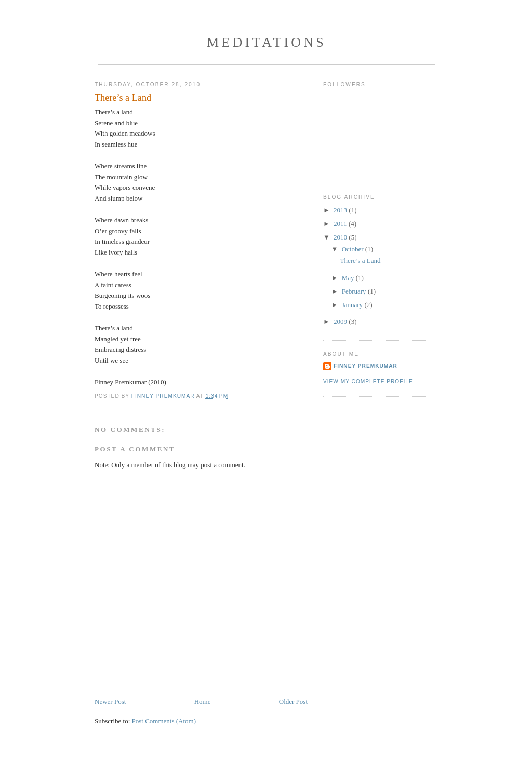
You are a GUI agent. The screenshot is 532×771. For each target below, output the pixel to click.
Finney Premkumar (365, 366)
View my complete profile (368, 382)
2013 (341, 210)
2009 (341, 321)
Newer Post (110, 702)
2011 (341, 224)
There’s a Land (360, 261)
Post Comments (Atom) (164, 721)
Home (203, 702)
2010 (341, 237)
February (355, 291)
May (349, 278)
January (353, 305)
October (354, 249)
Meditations (267, 42)
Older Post (293, 702)
